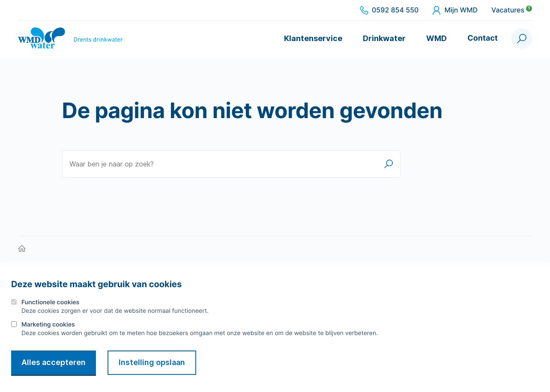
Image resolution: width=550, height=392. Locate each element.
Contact (483, 38)
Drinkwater (384, 38)
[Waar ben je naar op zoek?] (231, 164)
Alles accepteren (54, 362)
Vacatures (512, 10)
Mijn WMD (455, 10)
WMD (436, 38)
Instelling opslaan (152, 362)
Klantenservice (313, 38)
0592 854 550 (389, 10)
